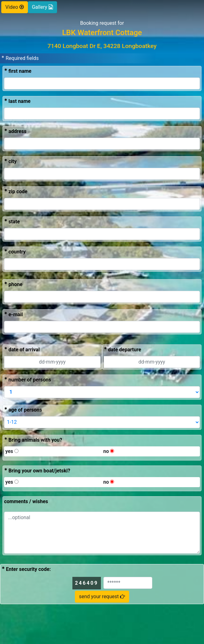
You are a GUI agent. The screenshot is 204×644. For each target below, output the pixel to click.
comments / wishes (26, 501)
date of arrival (22, 349)
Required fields (20, 58)
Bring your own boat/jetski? (37, 470)
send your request (102, 596)
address (15, 131)
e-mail (13, 314)
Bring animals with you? (33, 440)
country (15, 251)
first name (18, 71)
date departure (123, 349)
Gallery (42, 7)
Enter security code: (26, 569)
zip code (16, 191)
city (10, 161)
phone (13, 284)
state (12, 221)
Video (15, 7)
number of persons (28, 379)
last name (17, 101)
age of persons (23, 410)
